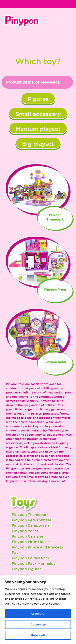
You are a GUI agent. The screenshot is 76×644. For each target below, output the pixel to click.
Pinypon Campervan (30, 525)
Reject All (38, 635)
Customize (38, 624)
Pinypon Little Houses (32, 542)
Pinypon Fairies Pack (31, 558)
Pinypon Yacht (25, 531)
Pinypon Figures (27, 569)
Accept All (38, 614)
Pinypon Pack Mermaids (34, 563)
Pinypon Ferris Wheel (31, 520)
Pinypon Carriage (28, 536)
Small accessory (38, 114)
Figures (38, 99)
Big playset (38, 144)
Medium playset (38, 129)
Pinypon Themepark (30, 515)
